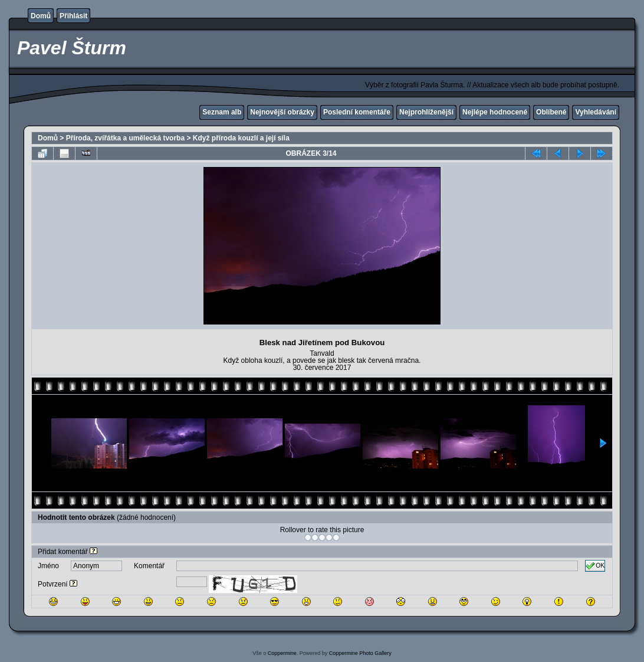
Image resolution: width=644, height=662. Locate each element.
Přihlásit (73, 16)
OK (595, 566)
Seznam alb (222, 112)
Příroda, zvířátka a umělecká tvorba (125, 138)
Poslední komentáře (357, 112)
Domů (41, 16)
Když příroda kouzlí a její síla (241, 138)
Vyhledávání (596, 112)
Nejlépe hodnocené (495, 112)
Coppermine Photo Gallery (360, 653)
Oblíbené (551, 112)
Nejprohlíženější (426, 112)
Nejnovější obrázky (282, 112)
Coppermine (282, 653)
